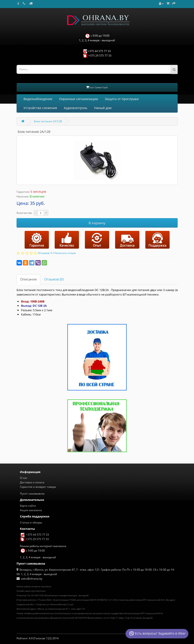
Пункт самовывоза (32, 494)
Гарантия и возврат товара (38, 487)
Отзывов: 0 (45, 253)
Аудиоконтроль (76, 108)
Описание (28, 279)
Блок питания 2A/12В (48, 121)
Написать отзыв (65, 253)
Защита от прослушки (122, 99)
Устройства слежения (40, 108)
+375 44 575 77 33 (99, 51)
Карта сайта (28, 506)
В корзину (97, 223)
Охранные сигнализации (79, 99)
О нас (24, 478)
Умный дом (103, 108)
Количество (24, 213)
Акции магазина (31, 510)
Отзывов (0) (54, 279)
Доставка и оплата (32, 482)
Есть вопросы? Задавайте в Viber (157, 634)
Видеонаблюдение (38, 99)
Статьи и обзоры (31, 522)
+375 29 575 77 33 (100, 56)
